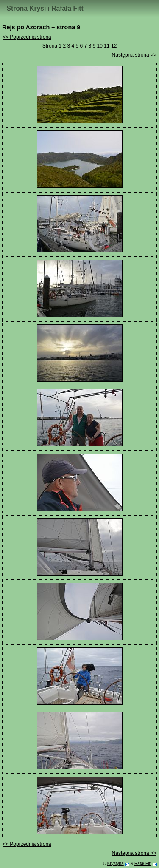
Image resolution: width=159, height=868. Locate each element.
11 (107, 46)
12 (114, 46)
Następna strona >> (134, 55)
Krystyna (116, 864)
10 (100, 46)
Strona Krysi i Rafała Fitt (45, 8)
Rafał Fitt (143, 864)
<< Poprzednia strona (27, 37)
